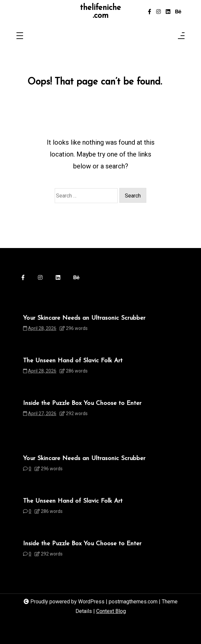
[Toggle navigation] (20, 36)
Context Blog (111, 611)
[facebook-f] (150, 12)
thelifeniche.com (100, 12)
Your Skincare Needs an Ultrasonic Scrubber (84, 318)
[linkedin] (168, 12)
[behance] (178, 12)
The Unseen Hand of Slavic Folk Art (73, 361)
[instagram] (158, 12)
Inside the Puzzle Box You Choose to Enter (82, 403)
